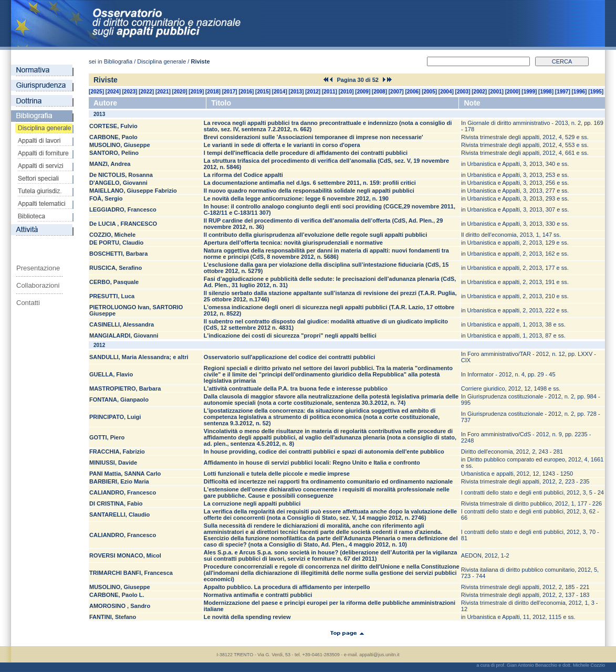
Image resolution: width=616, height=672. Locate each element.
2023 (130, 92)
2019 (196, 92)
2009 (363, 92)
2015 (263, 92)
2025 (96, 92)
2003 (463, 92)
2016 (246, 92)
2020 (180, 92)
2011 (329, 92)
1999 (529, 92)
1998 (546, 92)
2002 (479, 92)
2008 (379, 92)
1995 (596, 92)
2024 (113, 92)
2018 (213, 92)
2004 (446, 92)
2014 (279, 92)
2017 (229, 92)
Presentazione (38, 268)
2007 (396, 92)
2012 (313, 92)
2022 (147, 92)
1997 (562, 92)
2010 (346, 92)
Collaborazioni (38, 285)
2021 (163, 92)
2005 (430, 92)
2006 (413, 92)
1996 (579, 92)
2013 (296, 92)
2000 (513, 92)
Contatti (28, 303)
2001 (496, 92)
